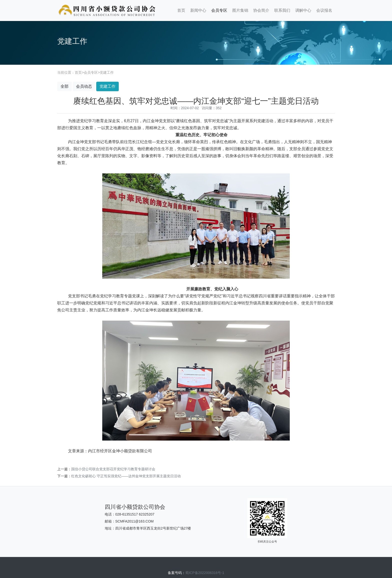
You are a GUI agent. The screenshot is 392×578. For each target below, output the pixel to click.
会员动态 (84, 86)
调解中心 (303, 10)
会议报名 (324, 10)
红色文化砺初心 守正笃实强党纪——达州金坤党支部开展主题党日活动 (126, 476)
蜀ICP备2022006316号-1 (205, 573)
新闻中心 (198, 10)
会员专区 (219, 10)
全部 (64, 86)
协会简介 (261, 10)
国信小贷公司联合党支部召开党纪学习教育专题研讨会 (113, 469)
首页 (181, 10)
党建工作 (107, 72)
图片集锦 (240, 10)
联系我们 (282, 10)
